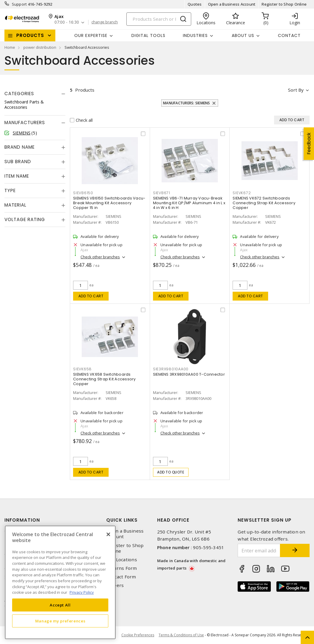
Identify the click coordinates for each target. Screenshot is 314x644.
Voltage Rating (25, 219)
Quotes (195, 4)
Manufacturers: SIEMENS (187, 103)
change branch (105, 22)
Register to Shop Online (284, 4)
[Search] (159, 19)
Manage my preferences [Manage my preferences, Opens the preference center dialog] (60, 621)
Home (10, 47)
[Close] (108, 534)
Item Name (17, 176)
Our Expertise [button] (91, 35)
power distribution (40, 47)
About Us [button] (243, 35)
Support (19, 4)
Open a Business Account (232, 4)
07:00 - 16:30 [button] (67, 22)
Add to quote (171, 472)
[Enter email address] (259, 550)
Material (15, 205)
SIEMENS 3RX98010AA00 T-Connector (189, 374)
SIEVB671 (162, 193)
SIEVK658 (82, 369)
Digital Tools (148, 35)
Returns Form (122, 568)
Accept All (60, 605)
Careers (115, 585)
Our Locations (122, 560)
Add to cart (91, 296)
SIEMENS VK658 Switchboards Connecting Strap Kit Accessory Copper (104, 379)
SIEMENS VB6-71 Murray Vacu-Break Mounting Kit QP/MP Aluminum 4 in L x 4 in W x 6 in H (189, 203)
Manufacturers (25, 123)
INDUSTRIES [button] (195, 35)
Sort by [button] (296, 90)
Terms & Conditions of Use (181, 635)
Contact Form (121, 577)
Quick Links (122, 520)
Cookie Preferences (138, 635)
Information (22, 520)
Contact (289, 35)
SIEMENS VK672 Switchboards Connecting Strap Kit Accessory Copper (264, 203)
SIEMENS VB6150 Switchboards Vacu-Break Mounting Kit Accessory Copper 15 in (109, 203)
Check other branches (100, 257)
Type (10, 190)
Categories (19, 94)
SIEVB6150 (83, 193)
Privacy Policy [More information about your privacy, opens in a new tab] (82, 592)
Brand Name (20, 147)
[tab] (35, 94)
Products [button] (30, 35)
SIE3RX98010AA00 (171, 369)
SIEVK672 (242, 193)
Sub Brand (18, 162)
